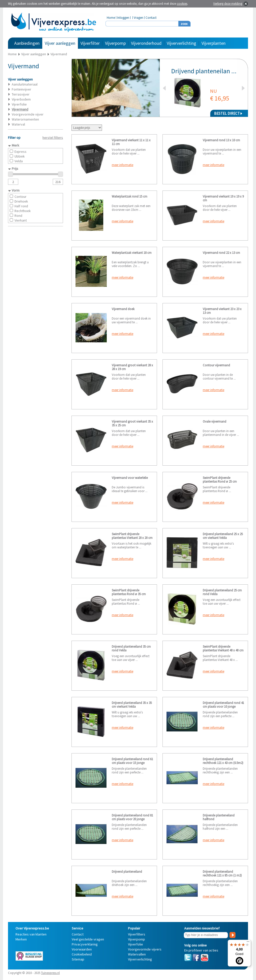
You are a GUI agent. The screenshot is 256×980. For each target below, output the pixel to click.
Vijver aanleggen (60, 43)
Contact (151, 18)
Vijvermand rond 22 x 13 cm (221, 253)
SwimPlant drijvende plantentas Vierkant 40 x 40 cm (223, 648)
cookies (182, 4)
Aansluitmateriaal (25, 84)
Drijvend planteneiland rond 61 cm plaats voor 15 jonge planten (132, 763)
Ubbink (20, 156)
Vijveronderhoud (146, 43)
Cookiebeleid (82, 954)
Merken (21, 939)
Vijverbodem (21, 99)
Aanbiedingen (27, 43)
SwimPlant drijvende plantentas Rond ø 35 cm (129, 592)
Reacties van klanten (31, 934)
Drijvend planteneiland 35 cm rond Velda (131, 648)
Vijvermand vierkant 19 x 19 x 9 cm (223, 198)
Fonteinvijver (21, 89)
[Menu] (248, 943)
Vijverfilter (90, 43)
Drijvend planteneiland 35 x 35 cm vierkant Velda (132, 705)
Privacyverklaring (85, 944)
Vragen (138, 18)
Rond (18, 216)
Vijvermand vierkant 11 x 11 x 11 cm (131, 142)
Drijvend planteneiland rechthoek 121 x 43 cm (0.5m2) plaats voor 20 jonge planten (223, 763)
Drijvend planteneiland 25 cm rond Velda (222, 592)
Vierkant (21, 220)
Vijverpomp (115, 43)
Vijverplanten (213, 43)
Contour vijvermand (216, 365)
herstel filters (53, 138)
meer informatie (122, 165)
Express (20, 152)
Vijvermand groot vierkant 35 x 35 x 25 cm (132, 423)
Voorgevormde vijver (28, 114)
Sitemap (78, 959)
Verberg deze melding (228, 4)
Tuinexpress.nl (50, 973)
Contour (20, 197)
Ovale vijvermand (214, 421)
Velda (19, 161)
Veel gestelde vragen (88, 939)
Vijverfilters (137, 934)
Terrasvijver (21, 94)
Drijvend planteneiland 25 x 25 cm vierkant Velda (223, 536)
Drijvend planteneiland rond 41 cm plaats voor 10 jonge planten (223, 707)
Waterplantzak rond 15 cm (129, 196)
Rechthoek (23, 211)
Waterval (18, 124)
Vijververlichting (181, 43)
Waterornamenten (25, 119)
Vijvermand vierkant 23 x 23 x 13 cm (222, 311)
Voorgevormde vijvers (145, 949)
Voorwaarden (82, 949)
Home (111, 18)
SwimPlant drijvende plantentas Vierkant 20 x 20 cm (132, 536)
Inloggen (123, 18)
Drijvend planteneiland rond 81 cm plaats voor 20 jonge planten (132, 819)
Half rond (21, 206)
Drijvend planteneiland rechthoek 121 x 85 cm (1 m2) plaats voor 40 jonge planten (222, 875)
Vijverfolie (19, 104)
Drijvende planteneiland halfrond (219, 817)
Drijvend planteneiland (127, 872)
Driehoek (21, 201)
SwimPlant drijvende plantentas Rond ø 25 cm (220, 480)
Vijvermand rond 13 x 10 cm (221, 140)
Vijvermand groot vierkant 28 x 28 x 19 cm (132, 367)
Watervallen (137, 954)
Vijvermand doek (123, 309)
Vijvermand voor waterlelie (130, 478)
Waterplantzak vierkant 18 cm (132, 253)
